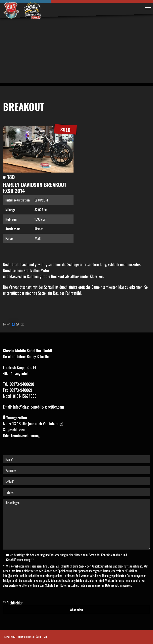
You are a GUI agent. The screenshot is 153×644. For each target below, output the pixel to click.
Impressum (10, 637)
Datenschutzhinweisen (118, 585)
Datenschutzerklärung (30, 637)
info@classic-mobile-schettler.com (24, 576)
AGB (46, 637)
